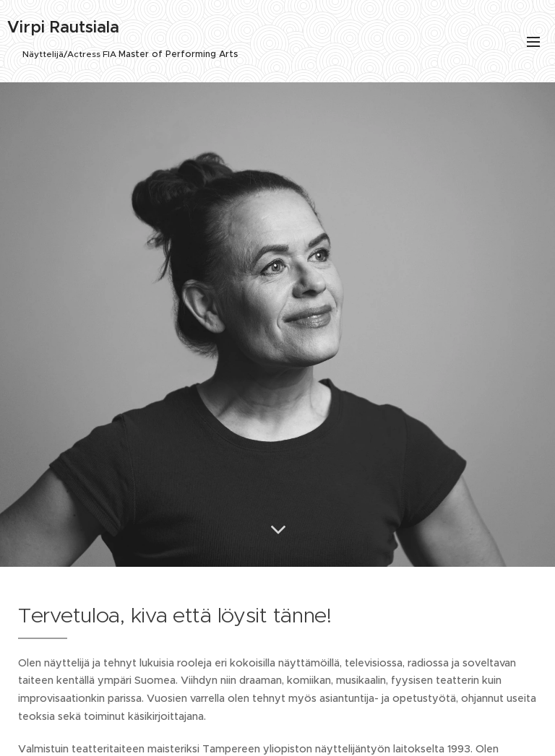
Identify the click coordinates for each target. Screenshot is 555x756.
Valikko (533, 42)
